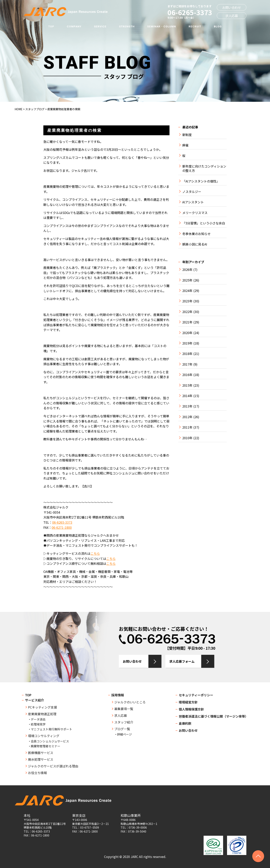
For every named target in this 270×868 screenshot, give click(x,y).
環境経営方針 (188, 702)
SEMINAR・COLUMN (162, 26)
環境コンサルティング (44, 736)
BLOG (218, 26)
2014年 (187, 396)
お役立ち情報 (37, 773)
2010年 (187, 438)
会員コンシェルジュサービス (50, 741)
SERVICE (100, 26)
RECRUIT (195, 26)
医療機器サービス (41, 753)
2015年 (187, 385)
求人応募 (232, 16)
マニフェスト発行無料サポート (51, 729)
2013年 (187, 406)
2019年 (187, 343)
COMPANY (74, 26)
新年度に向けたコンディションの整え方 (204, 168)
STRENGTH (127, 26)
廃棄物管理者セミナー (46, 746)
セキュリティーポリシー (196, 695)
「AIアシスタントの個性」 (201, 181)
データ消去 (38, 719)
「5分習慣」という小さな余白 (204, 223)
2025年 (187, 280)
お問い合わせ (232, 7)
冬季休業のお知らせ (196, 234)
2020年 (187, 333)
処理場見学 (38, 724)
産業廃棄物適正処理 (42, 714)
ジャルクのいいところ (130, 702)
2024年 (187, 291)
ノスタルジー (192, 192)
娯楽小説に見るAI (195, 244)
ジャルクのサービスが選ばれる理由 (53, 766)
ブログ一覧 (122, 729)
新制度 (187, 135)
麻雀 (185, 145)
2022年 (187, 312)
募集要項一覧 (124, 709)
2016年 (187, 375)
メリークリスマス (195, 213)
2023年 (187, 301)
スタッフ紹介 (124, 722)
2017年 (187, 364)
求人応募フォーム (182, 661)
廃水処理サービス (41, 759)
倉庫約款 (185, 723)
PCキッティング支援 (42, 707)
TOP (51, 26)
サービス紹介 (34, 700)
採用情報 (118, 695)
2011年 (187, 427)
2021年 (187, 322)
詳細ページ (124, 734)
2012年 (187, 417)
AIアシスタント (193, 202)
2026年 (187, 270)
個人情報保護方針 (191, 709)
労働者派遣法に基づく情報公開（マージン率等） (213, 716)
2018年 (187, 354)
